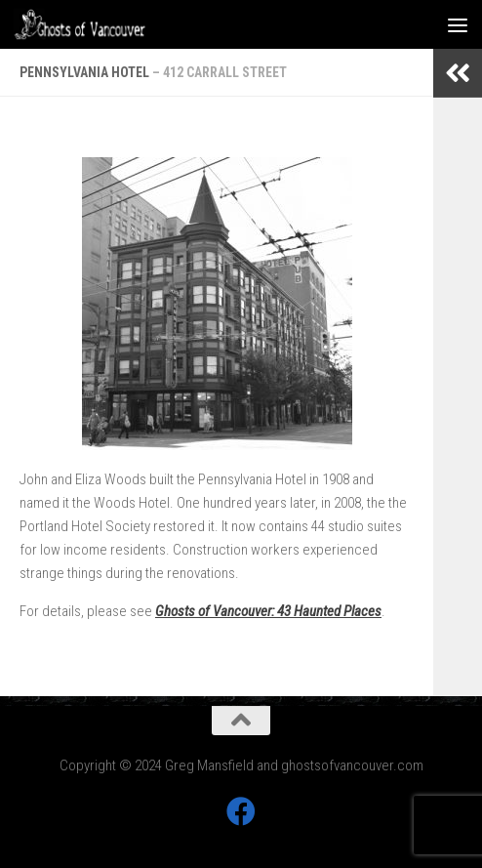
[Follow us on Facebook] (241, 811)
